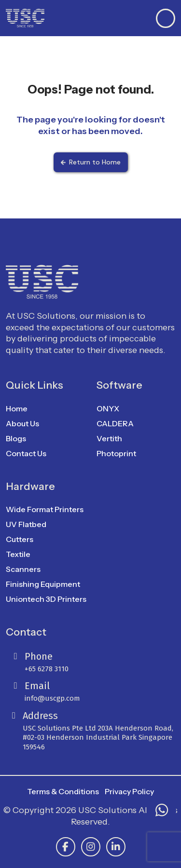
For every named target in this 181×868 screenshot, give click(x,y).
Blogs (16, 438)
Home (17, 408)
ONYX (108, 408)
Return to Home (91, 162)
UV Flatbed (26, 524)
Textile (18, 554)
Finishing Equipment (43, 584)
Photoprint (116, 453)
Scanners (23, 569)
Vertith (109, 438)
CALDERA (115, 423)
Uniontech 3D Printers (46, 599)
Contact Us (26, 453)
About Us (22, 423)
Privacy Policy (129, 791)
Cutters (20, 539)
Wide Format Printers (45, 509)
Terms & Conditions (63, 791)
